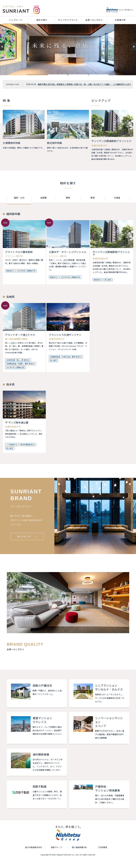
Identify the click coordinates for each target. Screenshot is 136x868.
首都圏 (44, 205)
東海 (92, 205)
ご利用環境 (102, 855)
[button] (37, 82)
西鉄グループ (57, 855)
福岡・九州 (19, 205)
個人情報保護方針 (79, 855)
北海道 (117, 205)
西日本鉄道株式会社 (34, 855)
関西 (68, 205)
